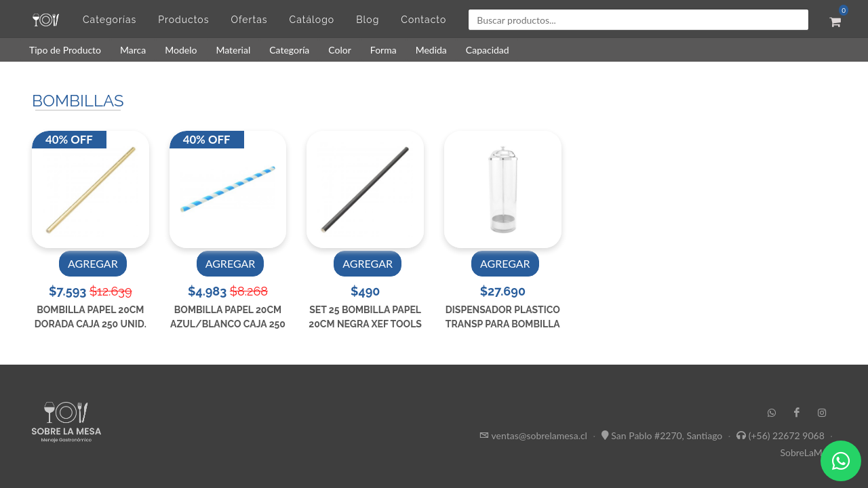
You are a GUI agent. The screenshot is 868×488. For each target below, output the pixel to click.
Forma (383, 50)
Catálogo (312, 20)
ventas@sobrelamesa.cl (539, 435)
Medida (431, 50)
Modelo (181, 50)
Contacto (423, 20)
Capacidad (488, 50)
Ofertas (249, 20)
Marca (133, 50)
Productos (183, 20)
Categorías (110, 20)
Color (340, 50)
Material (233, 50)
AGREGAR (93, 263)
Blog (368, 20)
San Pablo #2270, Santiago (667, 435)
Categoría (289, 50)
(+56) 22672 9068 (787, 435)
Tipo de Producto (65, 50)
